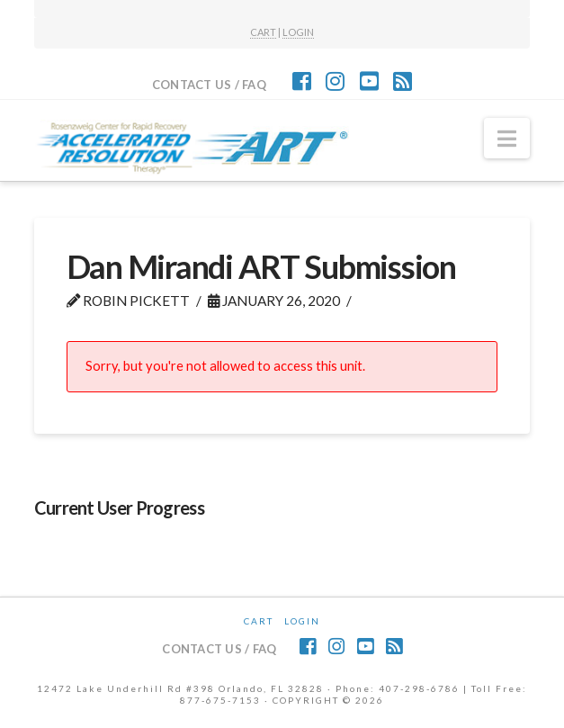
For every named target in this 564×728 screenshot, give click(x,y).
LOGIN (298, 32)
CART (263, 32)
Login (302, 621)
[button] (507, 139)
